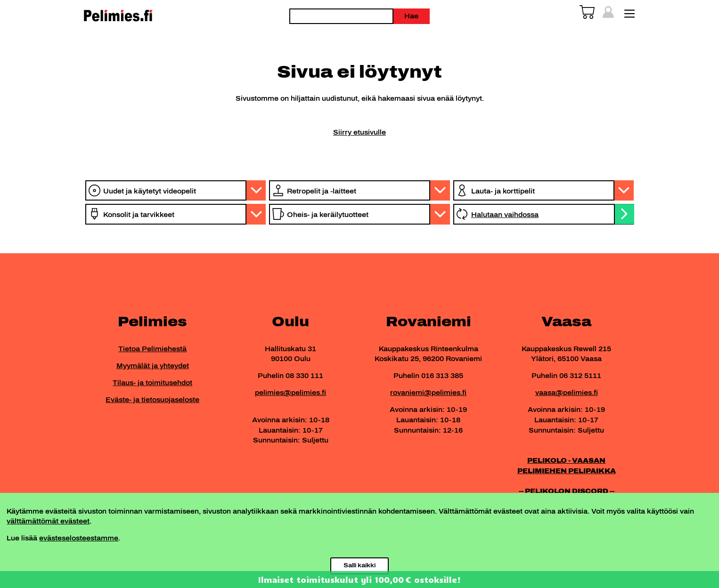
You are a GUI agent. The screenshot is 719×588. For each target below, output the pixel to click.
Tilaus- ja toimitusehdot (152, 383)
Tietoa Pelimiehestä (152, 349)
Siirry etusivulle (359, 132)
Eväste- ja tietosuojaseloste (152, 400)
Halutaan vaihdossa (505, 215)
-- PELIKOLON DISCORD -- (567, 491)
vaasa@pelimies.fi (567, 393)
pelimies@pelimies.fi (290, 393)
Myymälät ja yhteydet (153, 366)
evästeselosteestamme (79, 538)
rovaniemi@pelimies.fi (428, 393)
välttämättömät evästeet (48, 521)
